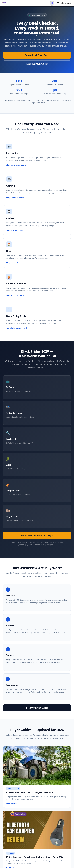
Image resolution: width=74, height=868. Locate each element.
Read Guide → (11, 803)
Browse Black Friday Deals (37, 55)
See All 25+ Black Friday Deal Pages (37, 536)
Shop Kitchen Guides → (16, 230)
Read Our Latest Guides (37, 708)
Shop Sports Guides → (16, 295)
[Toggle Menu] (64, 3)
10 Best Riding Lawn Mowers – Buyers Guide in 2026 (31, 793)
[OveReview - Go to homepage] (4, 3)
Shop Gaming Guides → (16, 198)
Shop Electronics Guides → (17, 165)
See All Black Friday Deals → (18, 328)
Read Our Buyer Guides (37, 64)
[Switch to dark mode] (52, 3)
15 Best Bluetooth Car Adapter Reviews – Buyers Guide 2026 (35, 857)
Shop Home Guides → (15, 263)
